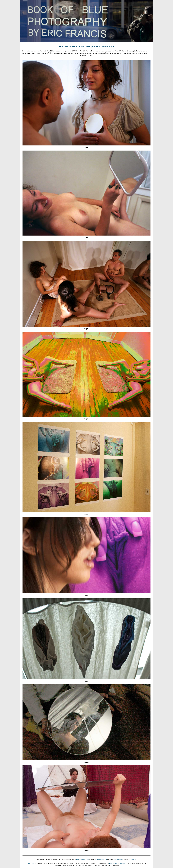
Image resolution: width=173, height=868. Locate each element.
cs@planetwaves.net (82, 859)
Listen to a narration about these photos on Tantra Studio (86, 46)
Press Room (132, 859)
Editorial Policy (118, 859)
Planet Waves (31, 863)
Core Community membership (118, 863)
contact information (101, 859)
